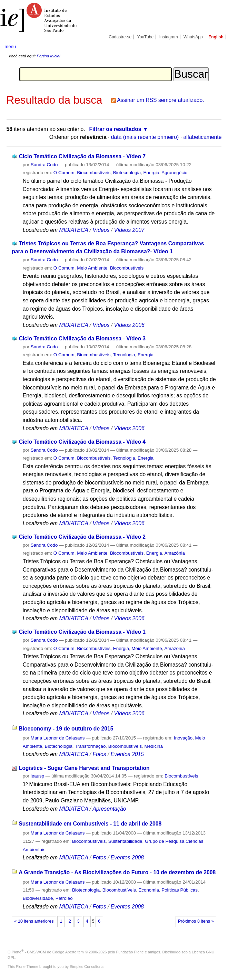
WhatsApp (193, 37)
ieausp (37, 776)
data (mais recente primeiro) (145, 137)
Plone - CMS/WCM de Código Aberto (44, 952)
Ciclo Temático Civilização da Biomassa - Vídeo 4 (82, 442)
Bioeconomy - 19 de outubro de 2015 (66, 729)
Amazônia (174, 553)
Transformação (90, 746)
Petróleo (64, 898)
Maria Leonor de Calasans (58, 738)
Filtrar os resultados (115, 129)
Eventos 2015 (127, 754)
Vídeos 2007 (129, 230)
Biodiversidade (38, 898)
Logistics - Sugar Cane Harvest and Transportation (84, 768)
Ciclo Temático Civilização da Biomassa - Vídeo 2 (82, 537)
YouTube (146, 37)
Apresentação (109, 809)
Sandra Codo (44, 165)
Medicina (154, 746)
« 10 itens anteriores (34, 921)
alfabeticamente (202, 137)
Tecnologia (124, 355)
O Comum (64, 173)
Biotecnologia (127, 173)
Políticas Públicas (180, 890)
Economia (148, 890)
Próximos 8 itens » (196, 921)
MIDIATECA (73, 230)
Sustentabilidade (125, 841)
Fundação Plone (130, 952)
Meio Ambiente (92, 268)
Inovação (183, 738)
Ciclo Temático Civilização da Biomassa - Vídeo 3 (82, 338)
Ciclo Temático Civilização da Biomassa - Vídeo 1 (82, 632)
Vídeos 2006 (129, 325)
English (216, 37)
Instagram (169, 37)
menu (10, 46)
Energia (151, 173)
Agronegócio (174, 173)
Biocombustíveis (94, 173)
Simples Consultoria (87, 967)
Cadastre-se (120, 37)
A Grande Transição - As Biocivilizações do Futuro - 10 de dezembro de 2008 (117, 872)
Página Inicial (48, 56)
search (212, 47)
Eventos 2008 (127, 857)
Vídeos (101, 230)
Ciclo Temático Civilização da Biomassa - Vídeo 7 (82, 156)
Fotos (99, 754)
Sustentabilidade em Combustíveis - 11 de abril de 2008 (90, 824)
